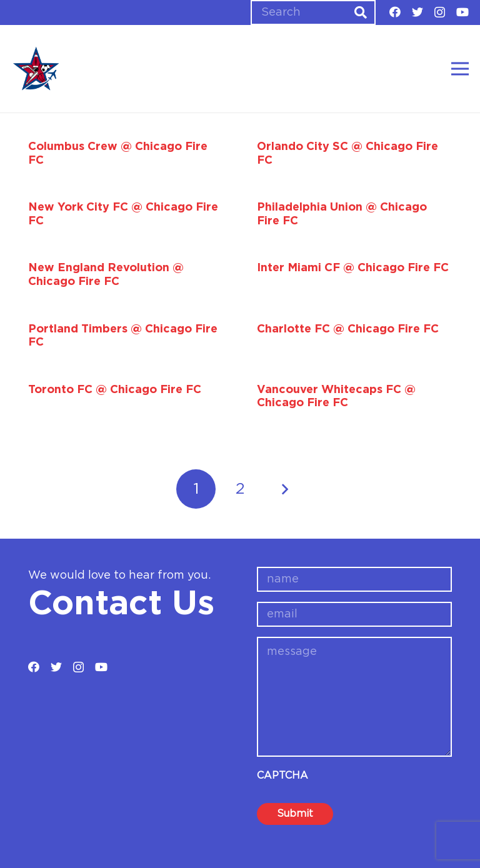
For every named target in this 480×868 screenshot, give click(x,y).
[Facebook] (395, 12)
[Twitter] (417, 12)
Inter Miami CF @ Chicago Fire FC (353, 268)
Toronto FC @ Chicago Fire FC (115, 390)
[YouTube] (462, 12)
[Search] (313, 12)
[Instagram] (440, 12)
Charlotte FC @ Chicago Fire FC (348, 329)
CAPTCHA (282, 776)
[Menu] (460, 69)
